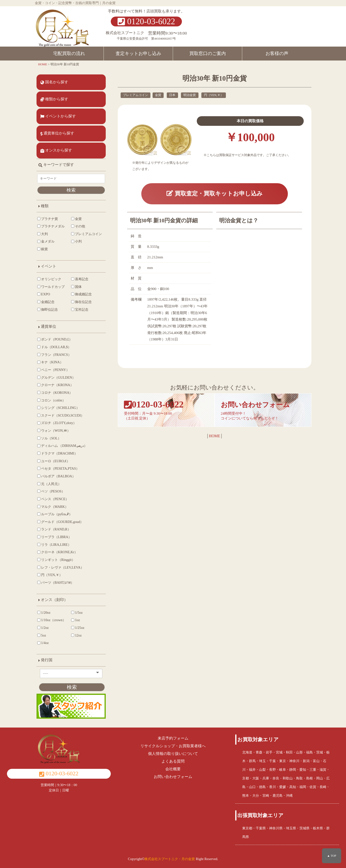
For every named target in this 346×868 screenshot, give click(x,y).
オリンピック (49, 279)
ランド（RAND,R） (54, 529)
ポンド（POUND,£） (55, 339)
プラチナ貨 (48, 219)
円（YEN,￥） (214, 95)
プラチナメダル (51, 226)
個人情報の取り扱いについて (173, 754)
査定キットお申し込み (138, 53)
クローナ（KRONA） (55, 385)
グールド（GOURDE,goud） (60, 522)
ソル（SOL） (49, 438)
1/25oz (78, 628)
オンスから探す (56, 150)
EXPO (44, 294)
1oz (76, 620)
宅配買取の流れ (69, 53)
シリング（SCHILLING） (58, 408)
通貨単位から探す (57, 133)
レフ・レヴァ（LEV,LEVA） (61, 567)
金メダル (46, 241)
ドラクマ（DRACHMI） (57, 453)
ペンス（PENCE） (53, 499)
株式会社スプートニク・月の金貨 (170, 859)
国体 (76, 287)
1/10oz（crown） (52, 620)
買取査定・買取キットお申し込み (215, 194)
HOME (214, 436)
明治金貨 (190, 95)
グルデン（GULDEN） (56, 377)
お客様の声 (277, 53)
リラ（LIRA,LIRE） (54, 545)
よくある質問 (173, 761)
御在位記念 (81, 302)
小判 (76, 241)
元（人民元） (49, 484)
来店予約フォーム (173, 738)
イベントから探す (58, 116)
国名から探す (54, 82)
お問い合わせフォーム (173, 777)
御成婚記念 (81, 294)
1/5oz (77, 613)
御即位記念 (48, 310)
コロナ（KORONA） (55, 393)
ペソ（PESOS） (51, 491)
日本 (172, 95)
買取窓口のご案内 (208, 53)
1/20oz (44, 613)
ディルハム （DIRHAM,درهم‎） (62, 446)
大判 (43, 234)
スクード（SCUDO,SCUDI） (61, 415)
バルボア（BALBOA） (56, 476)
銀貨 (43, 249)
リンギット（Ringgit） (56, 560)
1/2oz (43, 628)
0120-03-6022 (146, 21)
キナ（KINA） (50, 362)
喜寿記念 (80, 279)
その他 (78, 226)
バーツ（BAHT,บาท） (56, 583)
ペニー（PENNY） (53, 370)
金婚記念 (46, 302)
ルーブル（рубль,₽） (55, 514)
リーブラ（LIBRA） (54, 537)
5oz (42, 635)
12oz (76, 635)
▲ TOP (332, 856)
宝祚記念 (80, 310)
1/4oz (43, 643)
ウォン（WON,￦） (54, 431)
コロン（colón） (51, 400)
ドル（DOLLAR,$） (54, 347)
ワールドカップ (51, 287)
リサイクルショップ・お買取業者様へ (173, 746)
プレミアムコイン (136, 95)
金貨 (158, 95)
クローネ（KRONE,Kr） (57, 552)
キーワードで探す (56, 165)
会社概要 (173, 769)
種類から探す (54, 99)
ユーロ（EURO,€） (54, 461)
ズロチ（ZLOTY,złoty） (57, 423)
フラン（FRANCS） (54, 355)
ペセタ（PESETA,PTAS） (58, 468)
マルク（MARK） (53, 507)
